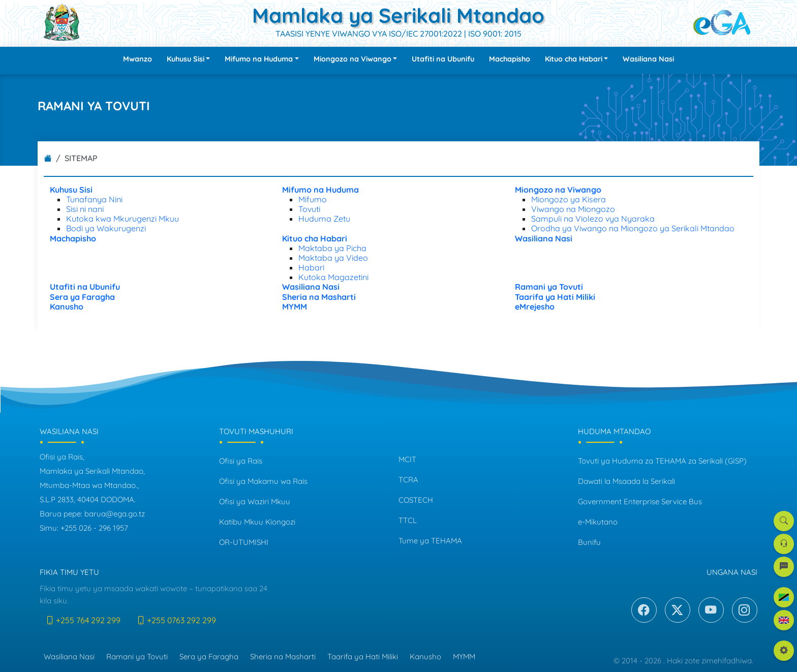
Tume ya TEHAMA (430, 541)
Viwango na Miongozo (573, 209)
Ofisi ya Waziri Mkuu (255, 501)
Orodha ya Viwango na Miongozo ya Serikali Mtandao (633, 228)
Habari (311, 267)
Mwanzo (137, 59)
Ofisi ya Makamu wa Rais (263, 481)
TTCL (408, 520)
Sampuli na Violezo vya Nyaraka (593, 219)
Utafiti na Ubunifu (443, 59)
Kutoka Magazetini (333, 277)
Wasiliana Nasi (648, 59)
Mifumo (313, 199)
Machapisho (510, 59)
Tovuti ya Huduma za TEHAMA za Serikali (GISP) (662, 461)
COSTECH (416, 500)
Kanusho (425, 656)
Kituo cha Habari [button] (574, 59)
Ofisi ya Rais (241, 461)
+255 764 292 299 (83, 620)
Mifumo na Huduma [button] (259, 59)
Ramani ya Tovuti (137, 656)
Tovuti (309, 209)
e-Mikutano (598, 522)
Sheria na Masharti (283, 656)
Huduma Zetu (324, 219)
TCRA (408, 480)
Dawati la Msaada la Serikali (626, 481)
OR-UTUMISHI (244, 542)
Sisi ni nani (85, 209)
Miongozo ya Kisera (569, 199)
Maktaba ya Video (333, 258)
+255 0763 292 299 (176, 620)
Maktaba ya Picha (332, 248)
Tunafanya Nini (94, 199)
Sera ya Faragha (209, 656)
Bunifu (589, 542)
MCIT (407, 459)
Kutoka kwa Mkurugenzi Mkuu (122, 219)
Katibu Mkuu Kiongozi (257, 522)
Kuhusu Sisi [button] (186, 59)
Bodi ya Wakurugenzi (106, 228)
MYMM (464, 656)
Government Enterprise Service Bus (640, 501)
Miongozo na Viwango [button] (352, 59)
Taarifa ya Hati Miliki (363, 656)
